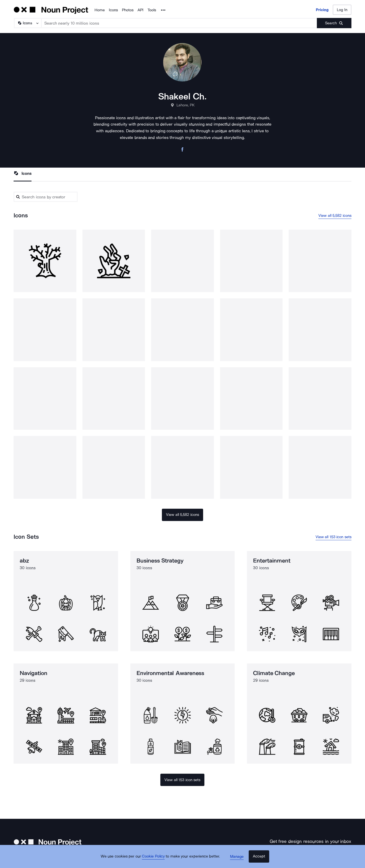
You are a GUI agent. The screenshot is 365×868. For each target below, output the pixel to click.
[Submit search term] (334, 23)
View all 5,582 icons (335, 216)
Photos (128, 10)
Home (100, 10)
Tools (152, 10)
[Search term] (179, 23)
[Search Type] (27, 23)
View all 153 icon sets (333, 537)
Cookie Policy (155, 859)
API (140, 10)
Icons (113, 10)
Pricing (322, 10)
